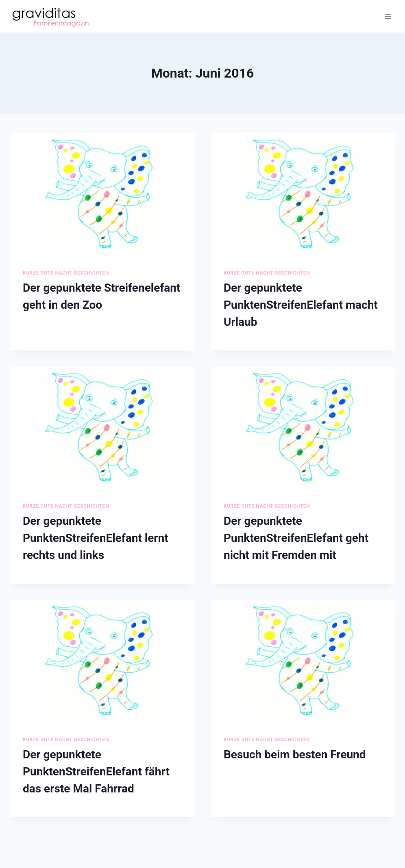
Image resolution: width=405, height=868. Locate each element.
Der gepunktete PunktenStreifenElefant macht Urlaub (301, 305)
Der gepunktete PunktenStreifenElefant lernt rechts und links (96, 538)
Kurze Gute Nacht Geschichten (66, 273)
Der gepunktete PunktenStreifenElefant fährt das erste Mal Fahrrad (96, 772)
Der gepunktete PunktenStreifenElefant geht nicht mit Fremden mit (296, 538)
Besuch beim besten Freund (295, 754)
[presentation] (102, 195)
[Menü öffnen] (388, 16)
